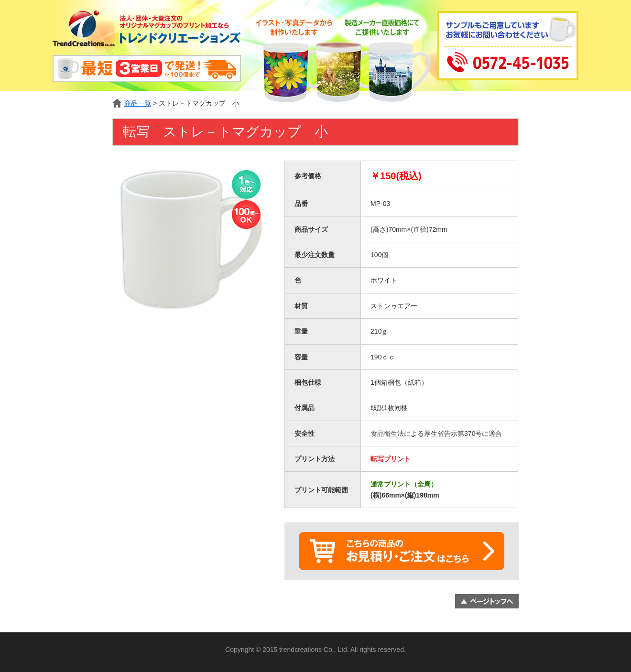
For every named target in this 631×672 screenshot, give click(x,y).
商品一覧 (138, 103)
